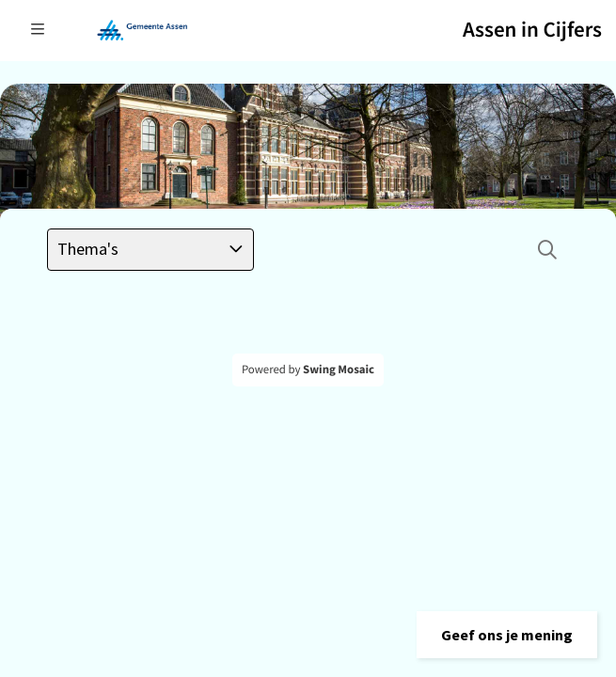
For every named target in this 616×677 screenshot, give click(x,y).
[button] (507, 635)
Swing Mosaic (339, 370)
